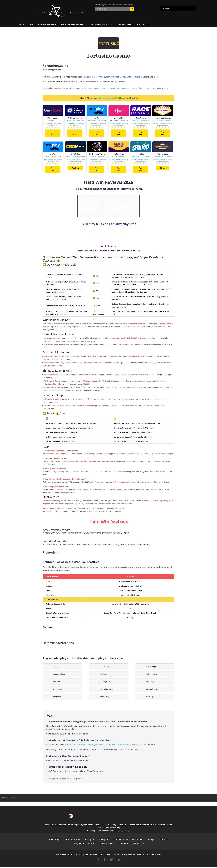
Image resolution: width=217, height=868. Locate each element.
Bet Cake (82, 77)
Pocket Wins (138, 841)
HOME (22, 24)
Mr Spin (151, 841)
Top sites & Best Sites (46, 24)
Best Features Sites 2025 (100, 24)
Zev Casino (92, 77)
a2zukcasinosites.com (67, 855)
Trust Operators (142, 24)
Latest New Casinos (124, 24)
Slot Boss (164, 841)
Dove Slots (123, 845)
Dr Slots (92, 845)
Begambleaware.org (53, 125)
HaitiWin (110, 77)
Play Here (53, 133)
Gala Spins (103, 841)
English (166, 9)
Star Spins (90, 841)
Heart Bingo (55, 841)
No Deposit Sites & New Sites (72, 24)
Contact (94, 855)
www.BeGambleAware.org (109, 829)
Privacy (108, 855)
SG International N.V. (108, 98)
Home (85, 855)
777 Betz (101, 77)
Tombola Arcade (120, 841)
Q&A (153, 855)
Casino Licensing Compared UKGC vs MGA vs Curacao (115, 88)
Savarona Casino (141, 77)
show (12, 798)
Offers (162, 168)
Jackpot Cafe (138, 845)
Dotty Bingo (78, 845)
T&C (101, 855)
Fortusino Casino (103, 746)
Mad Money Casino (124, 77)
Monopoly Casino (73, 841)
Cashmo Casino (107, 845)
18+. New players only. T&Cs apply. (53, 123)
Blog (31, 24)
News (116, 855)
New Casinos (143, 855)
